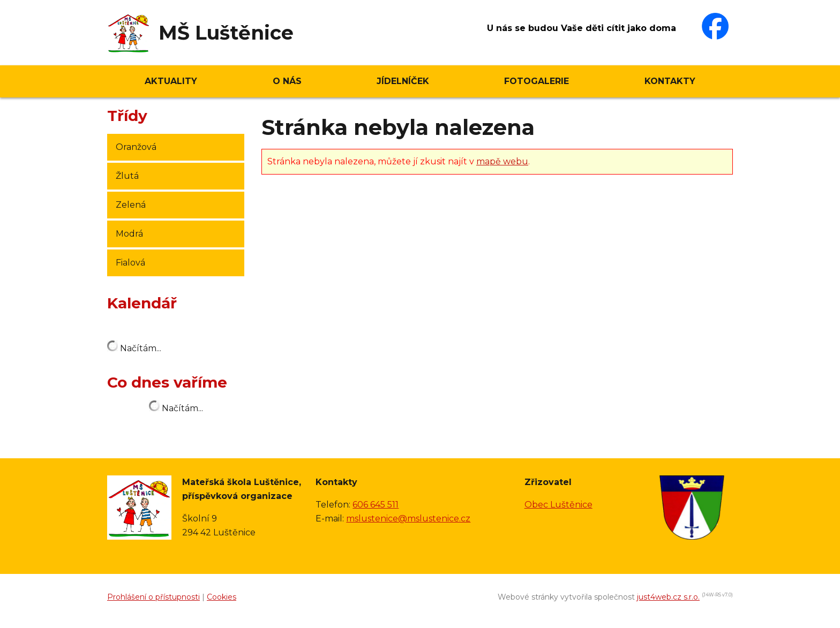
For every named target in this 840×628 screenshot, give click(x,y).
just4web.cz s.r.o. (668, 597)
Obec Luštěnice (558, 505)
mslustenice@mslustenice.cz (408, 519)
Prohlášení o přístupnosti (153, 597)
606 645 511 (376, 505)
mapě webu (502, 161)
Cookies (222, 597)
